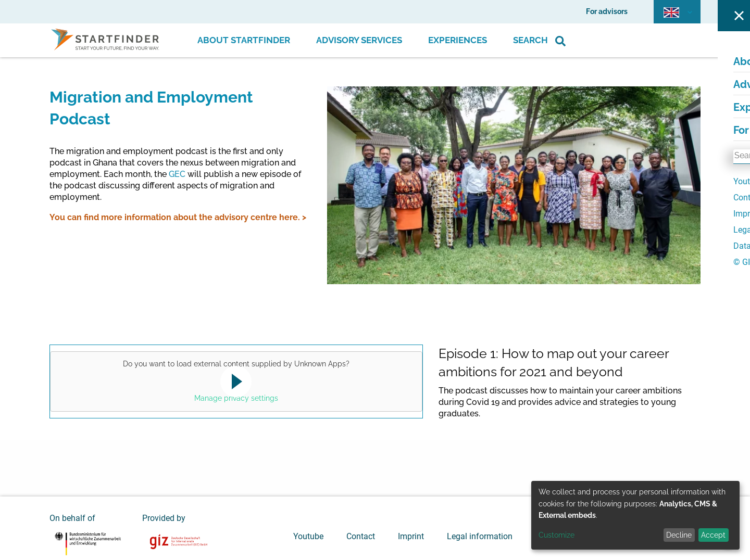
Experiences (458, 40)
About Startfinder (244, 40)
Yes (234, 383)
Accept (713, 535)
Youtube (308, 536)
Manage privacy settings (236, 398)
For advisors (607, 11)
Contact (361, 536)
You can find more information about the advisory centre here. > (178, 217)
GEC (177, 174)
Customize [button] (557, 535)
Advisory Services (359, 40)
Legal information (480, 536)
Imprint (411, 536)
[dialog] (635, 515)
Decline (679, 535)
